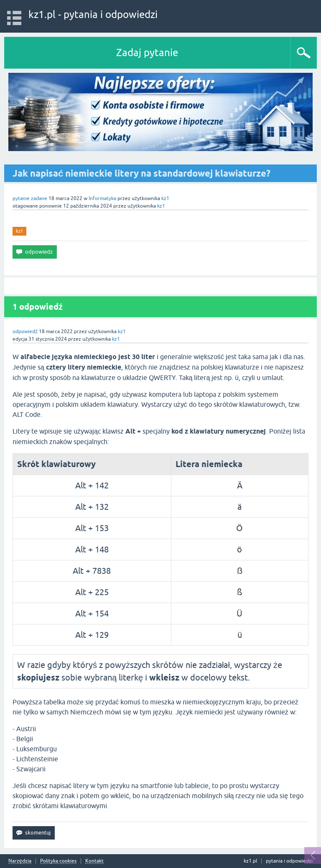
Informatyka (102, 198)
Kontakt (94, 861)
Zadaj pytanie (147, 53)
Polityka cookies (58, 861)
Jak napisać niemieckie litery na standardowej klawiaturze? (141, 173)
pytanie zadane (30, 198)
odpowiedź (25, 331)
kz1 (19, 231)
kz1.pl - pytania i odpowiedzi (93, 14)
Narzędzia (20, 861)
